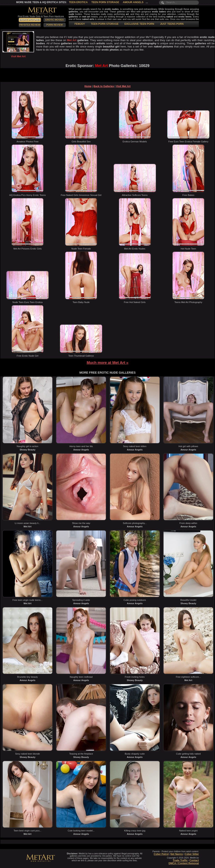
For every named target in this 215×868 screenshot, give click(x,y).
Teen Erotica (78, 2)
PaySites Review (30, 25)
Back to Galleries (104, 86)
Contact (194, 860)
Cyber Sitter (192, 854)
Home (88, 86)
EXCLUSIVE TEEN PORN (139, 24)
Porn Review (55, 25)
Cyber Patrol (161, 854)
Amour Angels (133, 2)
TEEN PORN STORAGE (105, 24)
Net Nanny (176, 854)
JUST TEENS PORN (172, 24)
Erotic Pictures (30, 20)
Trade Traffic (180, 860)
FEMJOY (80, 24)
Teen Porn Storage (105, 2)
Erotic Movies (54, 20)
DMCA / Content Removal (184, 863)
